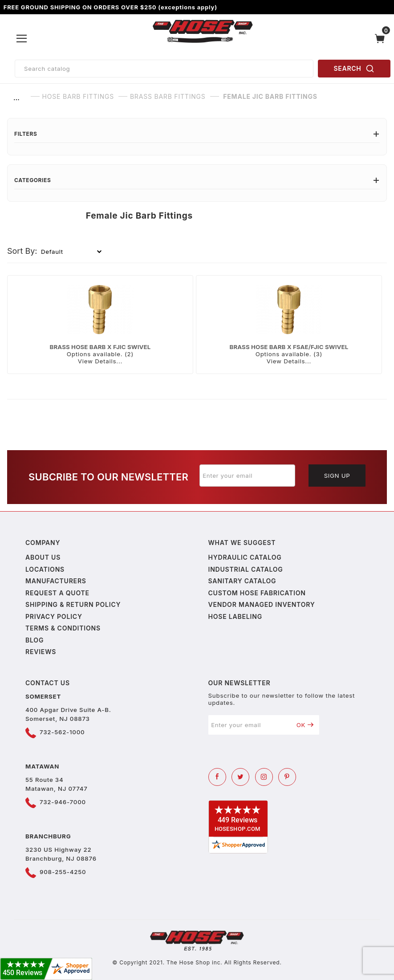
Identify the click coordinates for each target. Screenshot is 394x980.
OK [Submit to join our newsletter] (305, 725)
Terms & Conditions (63, 628)
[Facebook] (217, 777)
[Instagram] (264, 777)
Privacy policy (54, 616)
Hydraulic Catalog (245, 557)
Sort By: (22, 251)
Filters (197, 134)
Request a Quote (57, 593)
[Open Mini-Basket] (382, 39)
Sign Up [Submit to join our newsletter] (337, 476)
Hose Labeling (235, 616)
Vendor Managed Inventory (262, 604)
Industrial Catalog (246, 569)
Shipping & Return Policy (73, 604)
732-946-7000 (63, 802)
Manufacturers (56, 581)
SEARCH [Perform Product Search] (354, 69)
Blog (35, 640)
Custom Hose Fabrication (257, 593)
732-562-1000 (62, 732)
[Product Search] (164, 69)
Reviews (41, 652)
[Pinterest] (287, 777)
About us (43, 557)
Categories (197, 180)
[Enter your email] (248, 476)
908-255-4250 (63, 872)
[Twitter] (240, 777)
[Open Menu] (22, 39)
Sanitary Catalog (242, 581)
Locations (45, 569)
